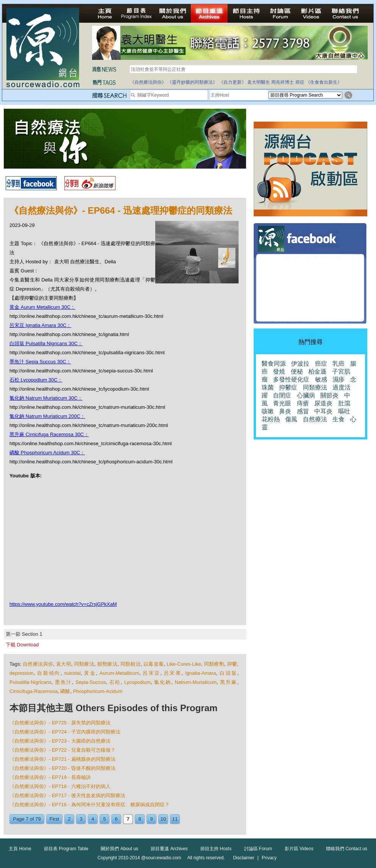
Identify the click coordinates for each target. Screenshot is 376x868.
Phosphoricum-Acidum (98, 691)
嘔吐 (344, 411)
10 (163, 819)
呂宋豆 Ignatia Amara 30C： (40, 325)
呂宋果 (173, 673)
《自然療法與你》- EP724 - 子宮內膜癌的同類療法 (65, 732)
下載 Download (22, 645)
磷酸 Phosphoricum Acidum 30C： (47, 453)
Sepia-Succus (90, 682)
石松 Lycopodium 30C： (36, 380)
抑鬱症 (288, 387)
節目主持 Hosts (216, 849)
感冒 (303, 411)
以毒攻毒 (154, 664)
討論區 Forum (258, 849)
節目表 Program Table (66, 849)
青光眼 (282, 403)
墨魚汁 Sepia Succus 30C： (40, 362)
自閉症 (282, 395)
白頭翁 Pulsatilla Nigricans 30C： (46, 343)
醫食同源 (274, 364)
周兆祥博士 (282, 82)
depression (22, 673)
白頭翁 (228, 673)
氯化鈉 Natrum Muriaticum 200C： (47, 416)
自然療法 (315, 419)
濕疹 (339, 379)
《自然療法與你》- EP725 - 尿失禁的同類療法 (60, 723)
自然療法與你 (38, 664)
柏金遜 (317, 371)
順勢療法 (107, 664)
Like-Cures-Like (184, 664)
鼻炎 (285, 411)
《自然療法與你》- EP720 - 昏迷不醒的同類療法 (62, 768)
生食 (339, 419)
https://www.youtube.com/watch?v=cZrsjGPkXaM (63, 604)
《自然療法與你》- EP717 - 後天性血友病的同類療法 (67, 795)
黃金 (90, 673)
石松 (115, 682)
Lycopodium (137, 682)
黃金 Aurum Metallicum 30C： (42, 307)
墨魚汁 (63, 682)
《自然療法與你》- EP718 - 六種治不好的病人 (60, 786)
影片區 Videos (299, 849)
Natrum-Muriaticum (196, 682)
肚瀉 (344, 403)
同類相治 (130, 664)
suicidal (72, 673)
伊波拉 (300, 364)
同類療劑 (214, 664)
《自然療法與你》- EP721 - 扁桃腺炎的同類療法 (62, 759)
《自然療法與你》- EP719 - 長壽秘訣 (50, 777)
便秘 (297, 371)
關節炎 (329, 395)
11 (175, 819)
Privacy (269, 858)
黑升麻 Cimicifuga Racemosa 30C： (49, 434)
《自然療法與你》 (148, 82)
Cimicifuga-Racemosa (34, 691)
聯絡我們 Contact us (347, 849)
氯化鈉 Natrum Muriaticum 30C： (46, 398)
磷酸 (65, 691)
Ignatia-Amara (201, 673)
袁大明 (64, 664)
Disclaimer (243, 858)
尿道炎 (323, 403)
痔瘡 (303, 403)
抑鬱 (232, 664)
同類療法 (84, 664)
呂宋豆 (151, 673)
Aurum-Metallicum (119, 673)
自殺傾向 (49, 673)
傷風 (291, 419)
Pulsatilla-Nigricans (30, 682)
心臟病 (306, 395)
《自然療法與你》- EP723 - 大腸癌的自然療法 (60, 741)
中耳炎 (323, 411)
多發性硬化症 (291, 379)
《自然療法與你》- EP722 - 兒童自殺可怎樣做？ (62, 750)
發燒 (279, 371)
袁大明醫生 (259, 82)
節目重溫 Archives (169, 849)
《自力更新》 (232, 82)
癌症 (300, 82)
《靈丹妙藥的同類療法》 (192, 82)
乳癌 (339, 364)
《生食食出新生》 (324, 82)
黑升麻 (229, 682)
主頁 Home (20, 849)
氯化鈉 (163, 682)
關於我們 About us (119, 849)
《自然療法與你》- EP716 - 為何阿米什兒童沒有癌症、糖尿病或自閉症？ (90, 805)
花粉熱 (271, 419)
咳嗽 (268, 411)
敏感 (321, 379)
